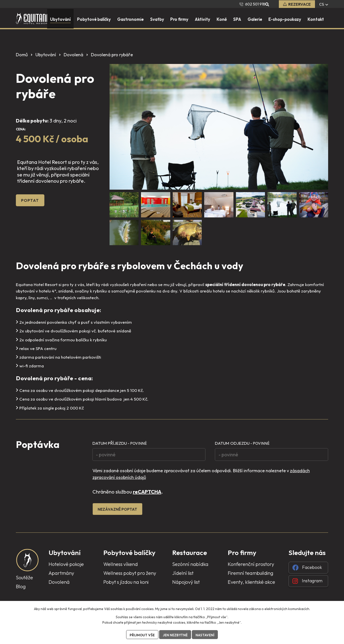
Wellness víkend (121, 567)
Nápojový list (186, 584)
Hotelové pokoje (66, 567)
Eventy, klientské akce (251, 584)
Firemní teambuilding (251, 575)
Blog (21, 589)
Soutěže (24, 580)
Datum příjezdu (120, 443)
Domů (22, 55)
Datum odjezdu (242, 443)
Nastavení (206, 635)
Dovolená (73, 55)
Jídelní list (183, 575)
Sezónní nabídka (190, 567)
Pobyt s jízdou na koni (126, 584)
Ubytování (46, 55)
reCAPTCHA (147, 494)
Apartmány (61, 575)
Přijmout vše (141, 635)
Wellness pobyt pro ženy (130, 575)
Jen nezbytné (175, 635)
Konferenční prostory (251, 567)
